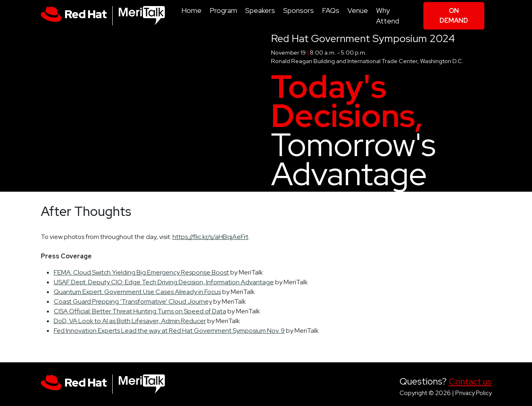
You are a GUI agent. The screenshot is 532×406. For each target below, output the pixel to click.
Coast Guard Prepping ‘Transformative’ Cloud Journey (133, 301)
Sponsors (299, 10)
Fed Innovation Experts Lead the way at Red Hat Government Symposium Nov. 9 (169, 331)
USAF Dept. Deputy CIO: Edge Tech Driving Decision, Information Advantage (164, 282)
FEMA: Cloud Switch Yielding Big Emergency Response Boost (141, 272)
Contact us (470, 382)
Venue (358, 10)
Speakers (260, 10)
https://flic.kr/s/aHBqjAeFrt (210, 237)
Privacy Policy (473, 393)
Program (223, 10)
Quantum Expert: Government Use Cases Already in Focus (137, 292)
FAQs (331, 10)
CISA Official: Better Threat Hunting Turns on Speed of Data (140, 311)
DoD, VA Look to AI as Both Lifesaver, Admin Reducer (130, 321)
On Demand (454, 16)
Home (191, 10)
